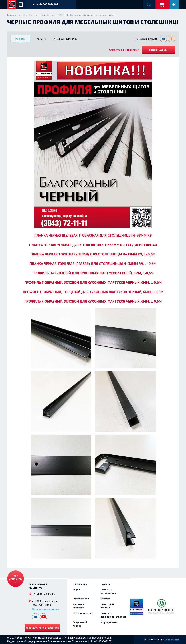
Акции (76, 589)
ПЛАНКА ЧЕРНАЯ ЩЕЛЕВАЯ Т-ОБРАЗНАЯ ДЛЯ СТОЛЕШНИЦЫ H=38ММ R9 (93, 235)
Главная (12, 15)
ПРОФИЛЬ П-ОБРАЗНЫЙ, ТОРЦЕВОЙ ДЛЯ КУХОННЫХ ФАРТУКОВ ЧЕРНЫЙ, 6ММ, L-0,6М (93, 292)
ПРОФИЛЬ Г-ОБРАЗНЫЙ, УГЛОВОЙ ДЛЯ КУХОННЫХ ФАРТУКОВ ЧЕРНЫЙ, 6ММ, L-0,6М (93, 282)
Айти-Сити (172, 639)
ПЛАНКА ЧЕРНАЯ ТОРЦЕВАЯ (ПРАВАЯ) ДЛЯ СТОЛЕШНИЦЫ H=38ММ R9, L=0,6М (93, 264)
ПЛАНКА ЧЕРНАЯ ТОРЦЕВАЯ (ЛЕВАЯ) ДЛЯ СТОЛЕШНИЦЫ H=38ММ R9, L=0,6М (93, 254)
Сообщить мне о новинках (42, 628)
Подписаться (159, 50)
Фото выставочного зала (46, 609)
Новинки (45, 15)
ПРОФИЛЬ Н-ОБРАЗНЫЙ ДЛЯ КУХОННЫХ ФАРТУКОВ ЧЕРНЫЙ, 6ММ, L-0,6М (93, 273)
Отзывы (105, 599)
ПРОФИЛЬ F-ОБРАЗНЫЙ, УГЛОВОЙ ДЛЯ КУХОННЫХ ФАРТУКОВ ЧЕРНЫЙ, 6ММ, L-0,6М (93, 301)
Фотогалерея (81, 599)
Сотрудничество (82, 613)
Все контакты (16, 578)
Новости (28, 15)
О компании (80, 584)
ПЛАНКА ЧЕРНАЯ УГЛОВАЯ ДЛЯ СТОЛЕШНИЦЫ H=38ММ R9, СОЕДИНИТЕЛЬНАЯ (93, 245)
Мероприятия (109, 622)
